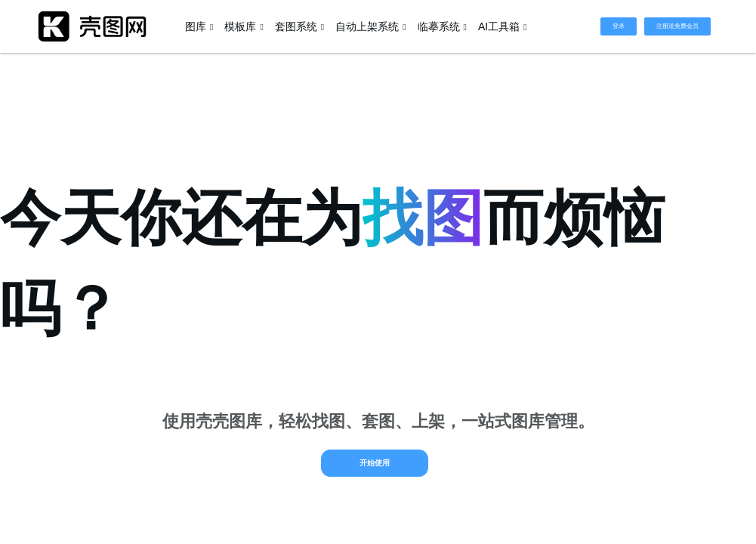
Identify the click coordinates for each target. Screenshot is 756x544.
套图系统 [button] (299, 26)
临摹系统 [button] (442, 26)
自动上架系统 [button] (370, 26)
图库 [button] (199, 26)
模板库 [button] (244, 26)
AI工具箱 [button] (503, 26)
